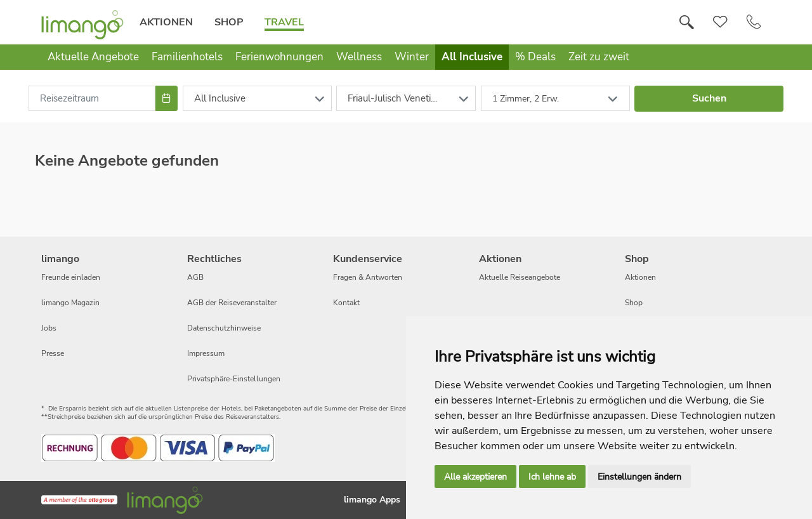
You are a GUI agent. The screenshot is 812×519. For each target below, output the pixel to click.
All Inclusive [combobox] (220, 98)
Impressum (206, 353)
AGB (195, 277)
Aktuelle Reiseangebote (520, 277)
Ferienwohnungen (279, 57)
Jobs (49, 328)
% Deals (535, 57)
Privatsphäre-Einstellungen (234, 379)
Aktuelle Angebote (93, 57)
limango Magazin (70, 303)
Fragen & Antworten (368, 277)
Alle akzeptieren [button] (475, 477)
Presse (53, 353)
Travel (284, 22)
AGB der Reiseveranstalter (232, 303)
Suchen (709, 98)
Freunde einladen (71, 277)
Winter (412, 57)
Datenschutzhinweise (224, 328)
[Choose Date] (167, 98)
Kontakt (346, 303)
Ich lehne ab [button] (552, 477)
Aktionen (166, 22)
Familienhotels (187, 57)
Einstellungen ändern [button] (639, 477)
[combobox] (92, 98)
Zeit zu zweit (599, 57)
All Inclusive (472, 57)
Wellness (359, 57)
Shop (229, 22)
